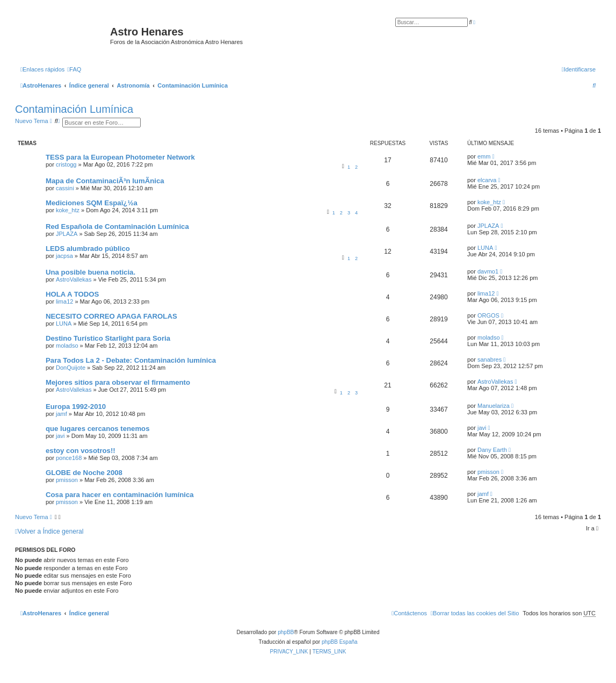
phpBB (286, 632)
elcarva (487, 180)
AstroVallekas (74, 279)
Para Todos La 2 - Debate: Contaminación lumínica (131, 360)
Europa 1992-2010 (76, 407)
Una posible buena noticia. (90, 272)
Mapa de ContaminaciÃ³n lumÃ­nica (105, 181)
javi (60, 436)
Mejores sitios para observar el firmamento (118, 382)
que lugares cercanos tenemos (98, 429)
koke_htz (68, 210)
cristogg (66, 164)
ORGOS (488, 315)
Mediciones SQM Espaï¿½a (92, 203)
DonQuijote (71, 368)
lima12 (64, 301)
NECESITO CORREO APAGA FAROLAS (111, 316)
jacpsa (64, 256)
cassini (65, 188)
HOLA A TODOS (72, 294)
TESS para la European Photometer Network (120, 157)
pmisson (67, 480)
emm (484, 156)
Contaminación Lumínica (74, 109)
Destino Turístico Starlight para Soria (108, 338)
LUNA (485, 248)
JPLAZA (67, 234)
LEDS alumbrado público (88, 249)
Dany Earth (492, 450)
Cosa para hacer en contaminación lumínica (120, 495)
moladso (67, 346)
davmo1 (488, 271)
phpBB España (340, 642)
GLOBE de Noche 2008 (84, 473)
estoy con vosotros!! (81, 451)
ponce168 (69, 458)
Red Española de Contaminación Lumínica (117, 227)
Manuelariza (494, 406)
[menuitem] (74, 69)
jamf (61, 414)
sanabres (490, 360)
